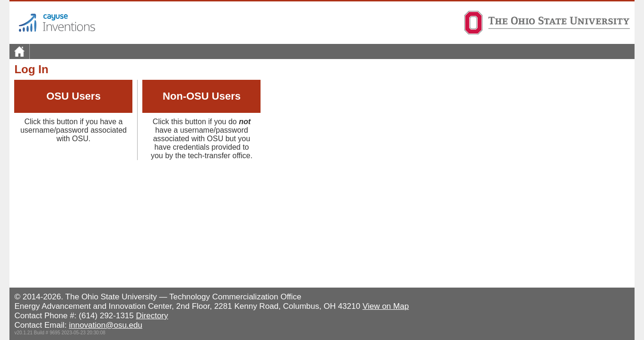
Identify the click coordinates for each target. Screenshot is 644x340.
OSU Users (74, 96)
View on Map (386, 306)
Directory (152, 316)
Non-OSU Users (202, 96)
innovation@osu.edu (106, 325)
